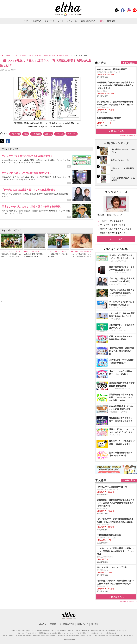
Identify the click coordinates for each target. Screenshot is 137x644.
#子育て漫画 (36, 134)
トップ (25, 21)
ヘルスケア (36, 21)
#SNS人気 (59, 134)
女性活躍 (111, 21)
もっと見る (117, 239)
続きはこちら (117, 131)
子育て (101, 21)
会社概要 (53, 624)
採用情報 (95, 624)
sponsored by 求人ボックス (128, 136)
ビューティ (49, 21)
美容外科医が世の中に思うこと (114, 233)
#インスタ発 (15, 134)
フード (61, 21)
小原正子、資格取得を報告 (112, 221)
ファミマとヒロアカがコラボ (113, 225)
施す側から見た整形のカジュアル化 (116, 229)
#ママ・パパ (72, 134)
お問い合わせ (83, 624)
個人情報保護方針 (67, 624)
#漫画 (26, 134)
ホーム (3, 56)
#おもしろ (48, 134)
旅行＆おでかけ (88, 21)
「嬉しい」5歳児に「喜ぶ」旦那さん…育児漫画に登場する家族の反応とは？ (43, 56)
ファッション (72, 21)
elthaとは (43, 624)
